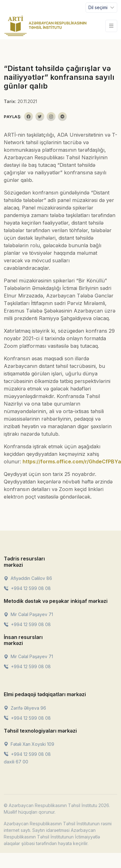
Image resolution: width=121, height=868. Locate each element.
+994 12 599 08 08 (27, 588)
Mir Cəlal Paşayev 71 (28, 614)
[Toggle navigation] (101, 8)
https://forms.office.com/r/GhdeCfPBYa (72, 461)
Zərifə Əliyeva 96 (25, 708)
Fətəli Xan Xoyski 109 (29, 744)
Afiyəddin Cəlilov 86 (28, 578)
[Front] (45, 26)
